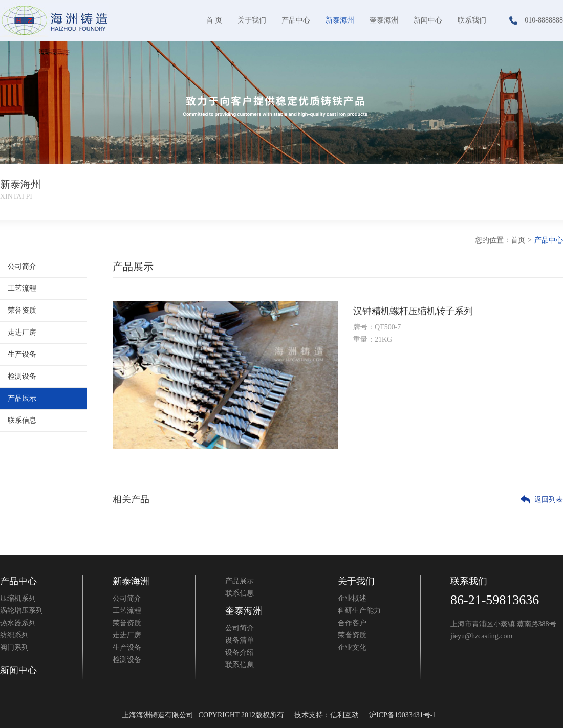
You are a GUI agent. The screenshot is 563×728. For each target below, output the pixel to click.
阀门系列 (14, 647)
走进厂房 (22, 332)
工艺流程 (22, 288)
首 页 (214, 20)
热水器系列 (18, 623)
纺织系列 (14, 635)
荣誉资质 (22, 310)
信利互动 (344, 715)
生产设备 (22, 354)
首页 (518, 240)
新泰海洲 (131, 581)
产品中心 (296, 20)
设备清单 (240, 640)
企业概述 (352, 598)
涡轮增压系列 (21, 611)
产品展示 (22, 398)
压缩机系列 (18, 598)
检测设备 (22, 376)
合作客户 (352, 623)
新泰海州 (340, 20)
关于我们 (252, 20)
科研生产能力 (359, 611)
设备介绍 (240, 653)
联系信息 (22, 420)
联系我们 (472, 20)
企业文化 (352, 647)
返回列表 (549, 500)
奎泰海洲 (384, 20)
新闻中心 (428, 20)
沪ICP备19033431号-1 (403, 715)
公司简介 (22, 266)
